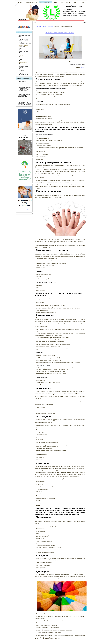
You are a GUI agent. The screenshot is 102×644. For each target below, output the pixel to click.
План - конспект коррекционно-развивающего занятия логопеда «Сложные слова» (24, 84)
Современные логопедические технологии (60, 33)
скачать (83, 67)
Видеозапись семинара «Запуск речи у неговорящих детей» (24, 95)
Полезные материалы (48, 27)
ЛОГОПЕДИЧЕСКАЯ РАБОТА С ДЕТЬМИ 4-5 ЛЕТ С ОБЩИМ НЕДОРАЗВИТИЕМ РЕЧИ (24, 100)
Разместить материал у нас (24, 92)
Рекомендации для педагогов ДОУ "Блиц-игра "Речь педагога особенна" (25, 104)
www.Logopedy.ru (22, 19)
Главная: (39, 27)
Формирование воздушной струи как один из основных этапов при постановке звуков (25, 89)
